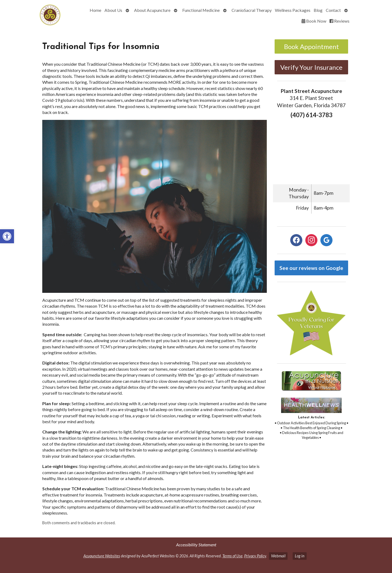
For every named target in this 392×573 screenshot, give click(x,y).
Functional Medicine (201, 10)
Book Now (314, 21)
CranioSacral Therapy (252, 10)
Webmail (278, 556)
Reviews (339, 21)
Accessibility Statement (196, 545)
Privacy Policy (255, 556)
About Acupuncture (152, 10)
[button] (7, 236)
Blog (318, 10)
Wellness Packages (293, 10)
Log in (300, 556)
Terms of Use (232, 556)
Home (95, 10)
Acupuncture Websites (102, 556)
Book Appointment (311, 46)
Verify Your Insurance (311, 67)
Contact (333, 10)
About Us (113, 10)
